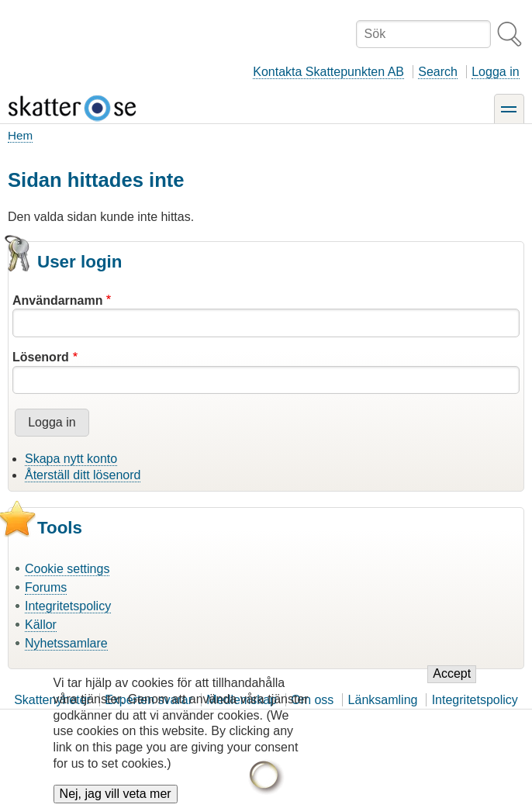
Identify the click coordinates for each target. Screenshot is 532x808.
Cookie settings (67, 569)
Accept (452, 687)
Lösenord (41, 357)
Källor (41, 625)
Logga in (495, 72)
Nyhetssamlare (66, 643)
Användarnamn (57, 300)
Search (438, 72)
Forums (46, 587)
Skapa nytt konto (71, 459)
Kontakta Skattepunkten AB (328, 72)
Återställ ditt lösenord (83, 475)
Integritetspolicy (68, 606)
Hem (20, 135)
